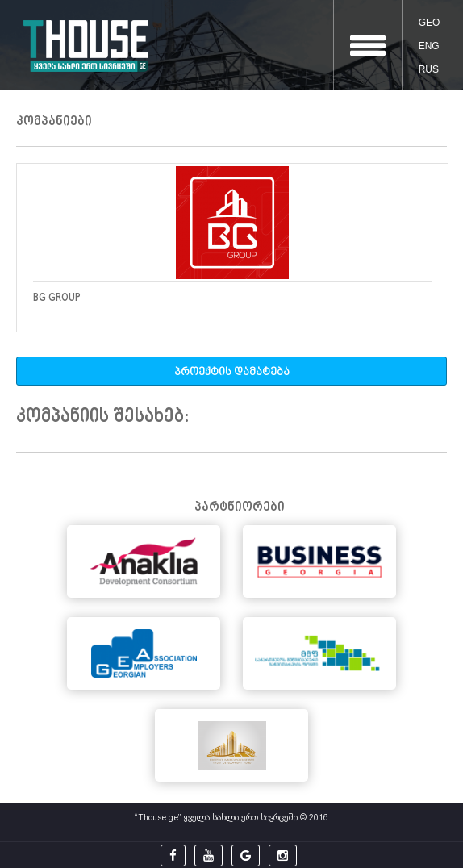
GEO (430, 23)
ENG (429, 46)
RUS (429, 69)
